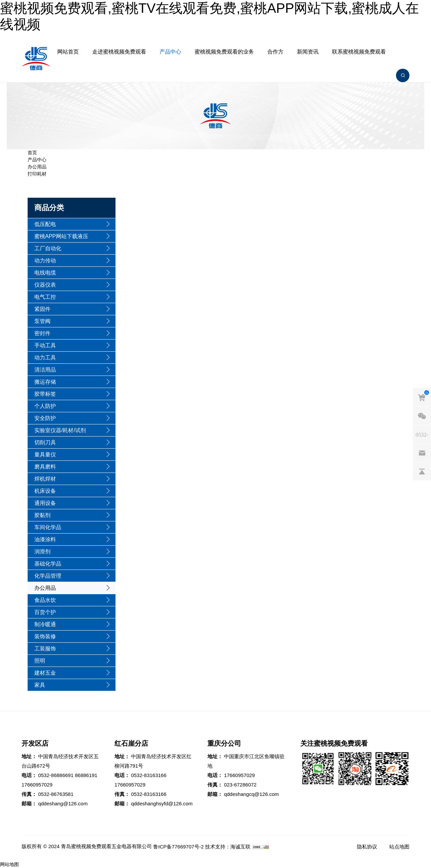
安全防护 (45, 418)
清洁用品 (45, 370)
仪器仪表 (45, 285)
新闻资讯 (308, 52)
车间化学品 (48, 527)
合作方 (275, 52)
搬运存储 (45, 382)
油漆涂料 (45, 539)
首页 (32, 153)
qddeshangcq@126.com (251, 794)
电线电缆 (45, 273)
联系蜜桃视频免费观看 (359, 52)
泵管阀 (42, 321)
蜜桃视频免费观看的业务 (224, 52)
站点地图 (399, 847)
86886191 (86, 775)
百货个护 (45, 612)
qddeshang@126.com (63, 803)
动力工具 (45, 358)
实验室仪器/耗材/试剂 (60, 430)
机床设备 (45, 491)
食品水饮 (45, 600)
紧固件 (42, 309)
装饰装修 (45, 636)
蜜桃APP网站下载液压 (61, 236)
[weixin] (422, 416)
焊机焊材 (45, 479)
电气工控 (45, 297)
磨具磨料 (45, 467)
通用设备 (45, 503)
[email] (422, 453)
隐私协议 (367, 847)
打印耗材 (37, 174)
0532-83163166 (149, 775)
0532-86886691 (56, 775)
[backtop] (422, 471)
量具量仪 (45, 455)
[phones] (422, 434)
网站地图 (9, 864)
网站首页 (68, 52)
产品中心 (170, 52)
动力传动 (45, 261)
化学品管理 (48, 576)
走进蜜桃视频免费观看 (119, 52)
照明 (40, 661)
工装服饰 (45, 649)
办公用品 (37, 167)
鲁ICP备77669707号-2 (178, 847)
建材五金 (45, 673)
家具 (40, 685)
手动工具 (45, 345)
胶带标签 (45, 394)
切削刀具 (45, 442)
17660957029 (37, 785)
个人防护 (45, 406)
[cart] (422, 397)
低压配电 (45, 224)
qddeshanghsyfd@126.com (162, 803)
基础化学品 (48, 564)
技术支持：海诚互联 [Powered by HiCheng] (228, 847)
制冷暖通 (45, 624)
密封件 (42, 333)
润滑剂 (42, 552)
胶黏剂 (42, 515)
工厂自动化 (48, 248)
